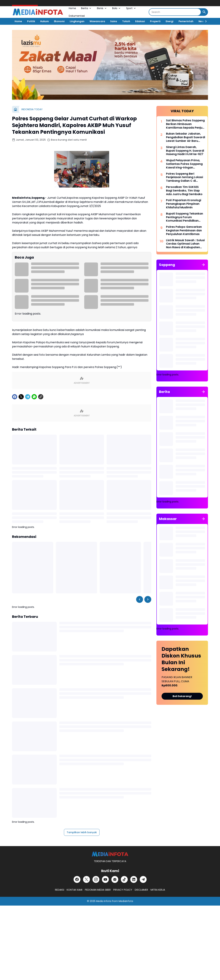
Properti (155, 21)
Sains (114, 21)
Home (72, 8)
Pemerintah (186, 21)
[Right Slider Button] (205, 21)
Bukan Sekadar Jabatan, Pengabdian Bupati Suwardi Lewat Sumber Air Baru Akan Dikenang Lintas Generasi (186, 137)
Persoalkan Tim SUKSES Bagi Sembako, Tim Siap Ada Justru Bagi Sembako (184, 191)
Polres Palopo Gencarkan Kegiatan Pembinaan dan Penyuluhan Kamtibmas (184, 231)
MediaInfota (126, 901)
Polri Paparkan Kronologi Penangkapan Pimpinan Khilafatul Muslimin (184, 204)
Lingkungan (77, 21)
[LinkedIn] (134, 879)
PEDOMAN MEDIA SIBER (98, 890)
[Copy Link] (41, 397)
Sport (131, 8)
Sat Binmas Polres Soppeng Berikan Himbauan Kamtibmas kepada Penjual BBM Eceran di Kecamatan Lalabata (185, 124)
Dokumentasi (77, 16)
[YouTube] (105, 879)
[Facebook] (15, 397)
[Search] (175, 12)
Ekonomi (59, 21)
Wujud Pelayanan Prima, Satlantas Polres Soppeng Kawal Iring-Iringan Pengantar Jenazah (184, 164)
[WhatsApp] (34, 397)
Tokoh (126, 21)
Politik (31, 21)
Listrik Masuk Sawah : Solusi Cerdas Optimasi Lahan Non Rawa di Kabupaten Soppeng (185, 244)
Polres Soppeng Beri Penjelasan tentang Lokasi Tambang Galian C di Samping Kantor (185, 177)
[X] (21, 397)
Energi (170, 21)
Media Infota (104, 901)
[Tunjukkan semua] (203, 265)
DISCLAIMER (141, 890)
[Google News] (115, 879)
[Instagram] (96, 879)
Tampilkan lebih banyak (82, 832)
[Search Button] (204, 12)
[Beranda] (15, 109)
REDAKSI (60, 890)
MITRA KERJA (158, 890)
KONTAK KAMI (75, 890)
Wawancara (97, 21)
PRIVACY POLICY (123, 890)
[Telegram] (28, 397)
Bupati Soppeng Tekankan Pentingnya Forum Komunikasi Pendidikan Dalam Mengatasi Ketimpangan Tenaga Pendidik (185, 217)
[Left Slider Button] (140, 599)
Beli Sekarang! (182, 696)
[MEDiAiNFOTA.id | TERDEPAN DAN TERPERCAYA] (110, 854)
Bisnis (102, 8)
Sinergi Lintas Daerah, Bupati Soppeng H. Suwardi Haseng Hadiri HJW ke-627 (185, 151)
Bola (117, 8)
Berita (86, 8)
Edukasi (140, 21)
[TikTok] (124, 879)
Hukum (45, 21)
